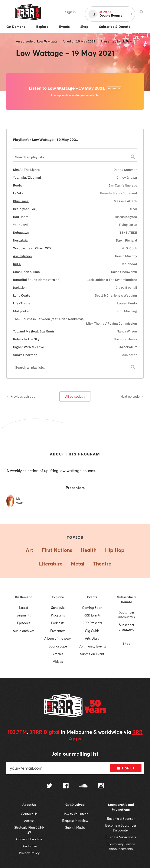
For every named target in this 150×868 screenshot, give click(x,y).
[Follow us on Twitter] (49, 786)
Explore (58, 597)
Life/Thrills (22, 303)
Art (30, 550)
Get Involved (75, 805)
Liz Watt (128, 41)
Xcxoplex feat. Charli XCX (32, 248)
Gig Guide (92, 631)
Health (89, 550)
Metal (78, 564)
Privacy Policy (29, 853)
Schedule (58, 608)
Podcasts (58, 623)
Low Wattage (47, 41)
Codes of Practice (29, 839)
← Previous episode (21, 396)
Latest (24, 608)
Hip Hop (115, 550)
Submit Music (75, 827)
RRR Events (92, 615)
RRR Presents (92, 623)
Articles (58, 654)
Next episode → (132, 396)
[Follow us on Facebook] (66, 786)
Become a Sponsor (121, 819)
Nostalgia (20, 240)
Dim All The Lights (26, 170)
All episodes (75, 396)
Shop (126, 644)
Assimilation (22, 256)
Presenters (58, 631)
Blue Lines (21, 201)
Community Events (92, 646)
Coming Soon (92, 608)
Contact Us (29, 814)
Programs (58, 615)
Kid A (17, 264)
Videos (58, 662)
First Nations (57, 550)
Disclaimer (29, 846)
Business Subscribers (121, 837)
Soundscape (58, 646)
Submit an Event (92, 654)
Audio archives (24, 631)
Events (92, 597)
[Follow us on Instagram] (101, 786)
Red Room (21, 217)
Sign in (70, 12)
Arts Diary (92, 638)
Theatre (102, 564)
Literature (51, 564)
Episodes (24, 623)
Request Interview (75, 821)
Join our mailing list (75, 754)
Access (29, 821)
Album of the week (58, 638)
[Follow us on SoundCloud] (83, 786)
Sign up (126, 768)
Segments (24, 615)
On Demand (24, 597)
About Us (29, 805)
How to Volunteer (75, 814)
